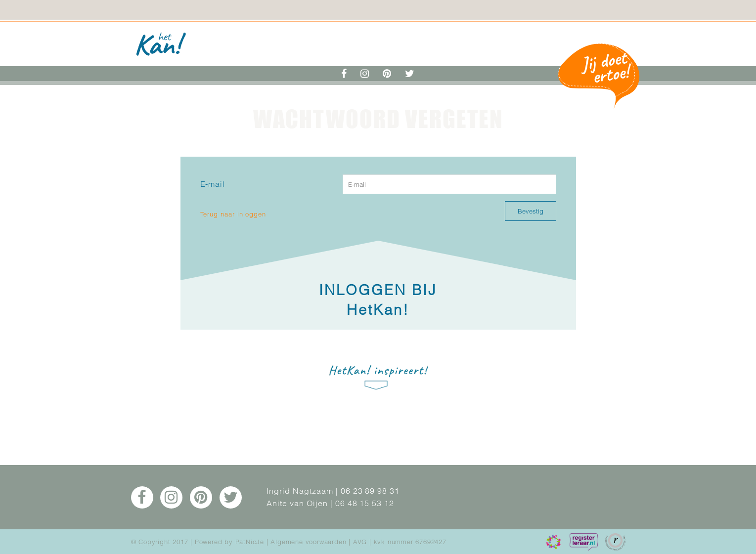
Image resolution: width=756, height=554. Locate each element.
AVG (360, 542)
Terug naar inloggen (233, 214)
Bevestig (531, 211)
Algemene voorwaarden (308, 542)
